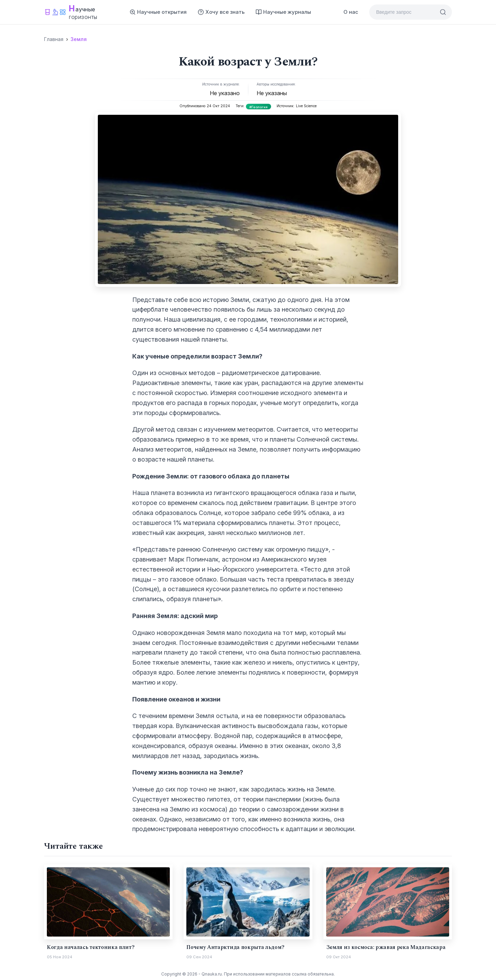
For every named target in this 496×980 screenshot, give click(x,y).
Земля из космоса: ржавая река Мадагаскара (386, 947)
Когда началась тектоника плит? (91, 947)
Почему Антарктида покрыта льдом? (235, 947)
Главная (54, 39)
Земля (79, 39)
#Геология (259, 107)
